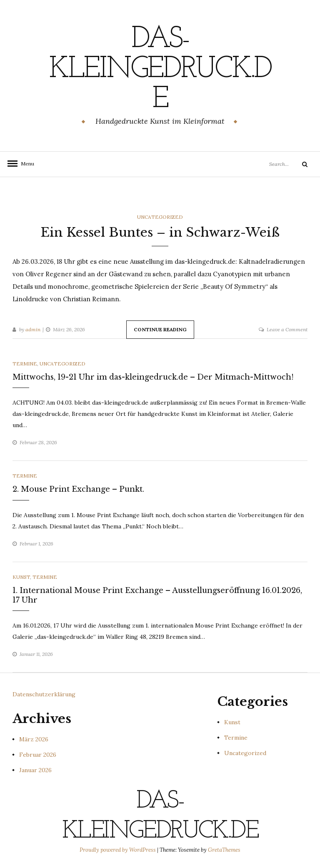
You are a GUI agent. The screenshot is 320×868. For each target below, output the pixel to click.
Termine (25, 364)
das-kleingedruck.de (160, 70)
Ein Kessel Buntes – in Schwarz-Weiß (160, 232)
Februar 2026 (38, 755)
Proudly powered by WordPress (118, 850)
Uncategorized (160, 217)
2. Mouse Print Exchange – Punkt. (78, 489)
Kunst (21, 577)
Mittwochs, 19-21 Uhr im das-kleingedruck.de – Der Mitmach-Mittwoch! (153, 377)
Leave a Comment (287, 329)
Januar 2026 (35, 770)
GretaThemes (224, 850)
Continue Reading (160, 329)
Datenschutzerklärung (44, 694)
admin (33, 329)
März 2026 (34, 739)
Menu (25, 164)
